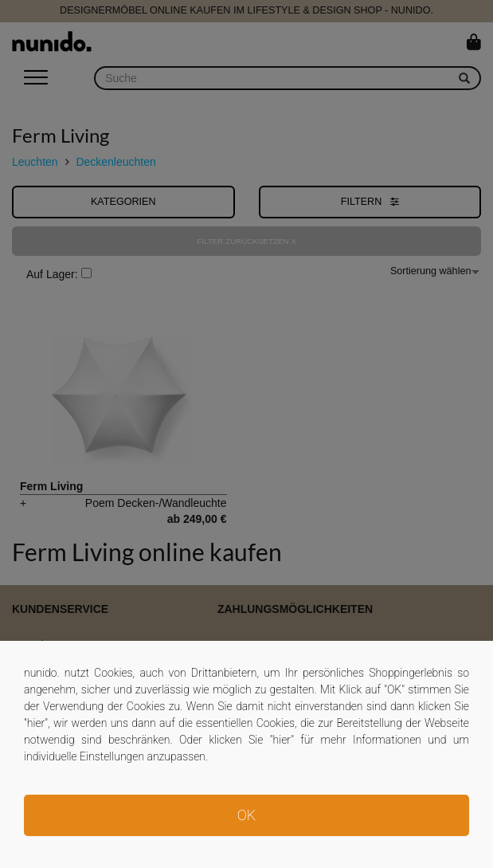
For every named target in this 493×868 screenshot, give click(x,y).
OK (246, 815)
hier (36, 723)
